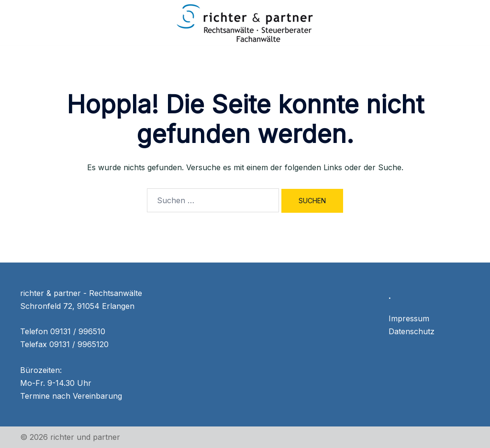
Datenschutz (412, 331)
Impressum (409, 318)
